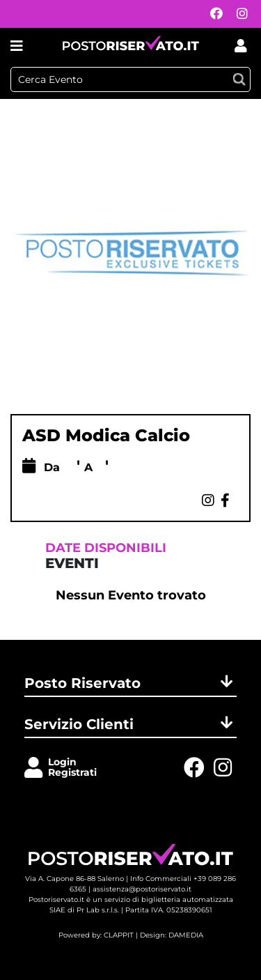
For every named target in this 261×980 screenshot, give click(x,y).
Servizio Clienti (130, 724)
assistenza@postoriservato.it (142, 889)
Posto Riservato (130, 683)
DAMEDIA (186, 935)
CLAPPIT (119, 935)
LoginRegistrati (72, 767)
